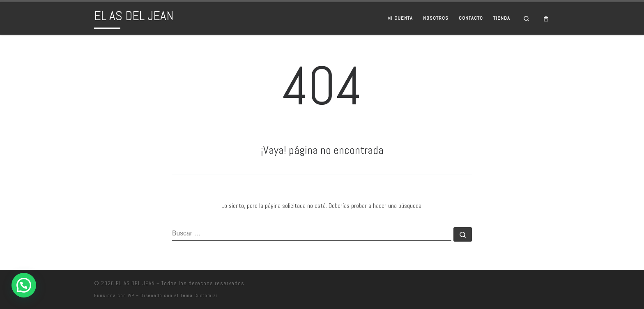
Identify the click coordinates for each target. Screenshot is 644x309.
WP (131, 295)
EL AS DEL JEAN (135, 283)
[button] (24, 285)
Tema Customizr (199, 295)
